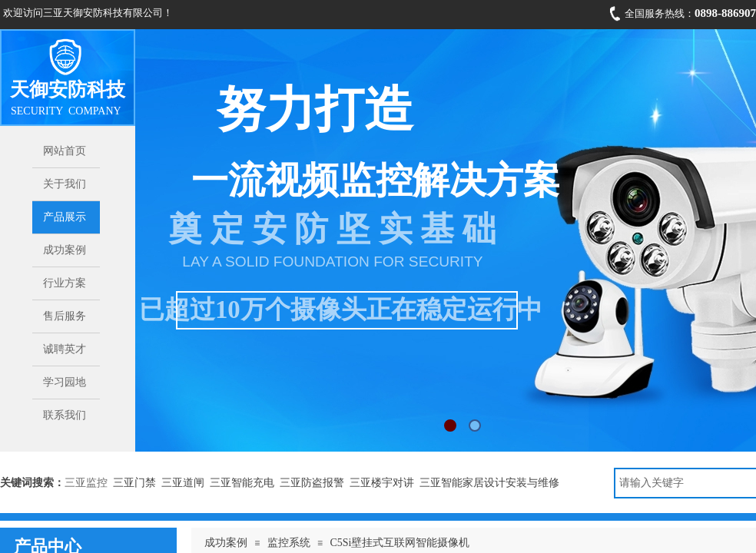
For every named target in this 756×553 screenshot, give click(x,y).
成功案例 (226, 543)
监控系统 (289, 543)
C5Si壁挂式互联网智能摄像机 (400, 543)
